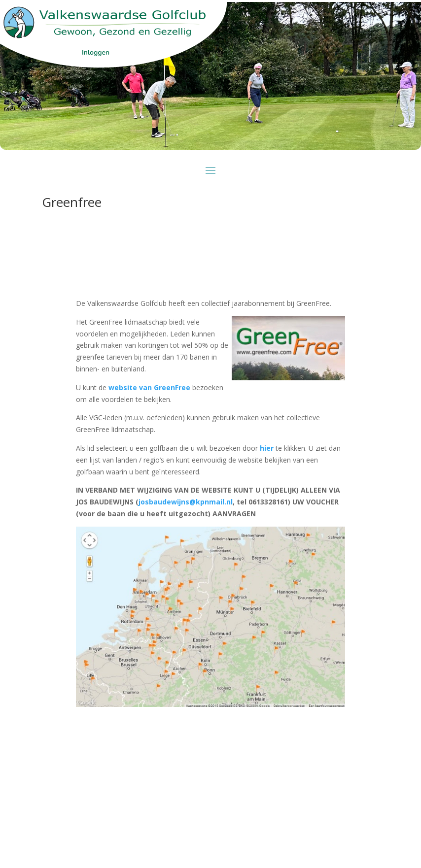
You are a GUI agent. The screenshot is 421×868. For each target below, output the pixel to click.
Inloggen (96, 52)
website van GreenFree (150, 387)
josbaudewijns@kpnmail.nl (186, 502)
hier (267, 448)
